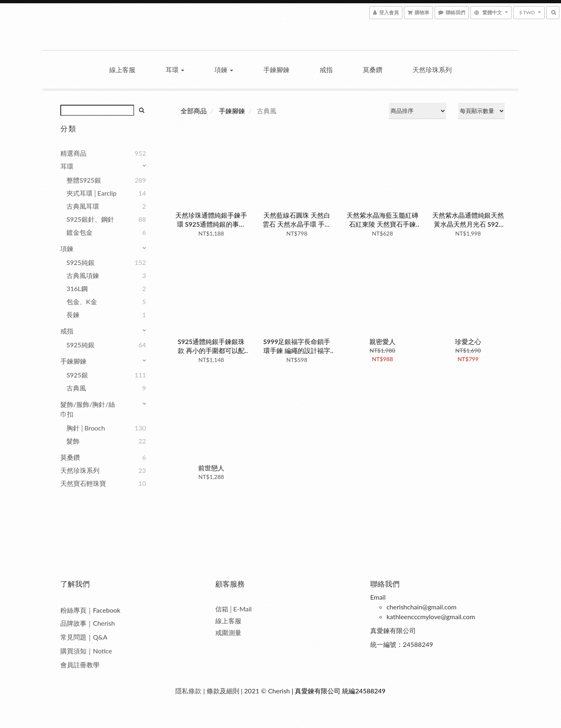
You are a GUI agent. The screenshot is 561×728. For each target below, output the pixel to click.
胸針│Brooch (86, 428)
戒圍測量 (228, 632)
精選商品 (73, 153)
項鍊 (224, 69)
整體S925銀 (84, 180)
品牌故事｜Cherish (88, 623)
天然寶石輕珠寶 (83, 483)
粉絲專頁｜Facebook (90, 610)
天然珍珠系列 (432, 69)
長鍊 (73, 314)
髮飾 (73, 441)
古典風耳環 (83, 206)
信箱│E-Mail (233, 609)
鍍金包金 (80, 232)
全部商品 (194, 111)
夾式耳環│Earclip (92, 193)
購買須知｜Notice (86, 651)
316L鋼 (77, 288)
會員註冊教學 (80, 665)
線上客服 (122, 69)
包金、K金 (82, 301)
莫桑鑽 (373, 69)
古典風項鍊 (83, 275)
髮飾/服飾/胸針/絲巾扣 (88, 409)
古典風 (76, 388)
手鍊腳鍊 (276, 69)
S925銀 (77, 375)
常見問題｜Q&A (84, 637)
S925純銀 (81, 262)
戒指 (326, 69)
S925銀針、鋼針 (90, 219)
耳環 (175, 69)
